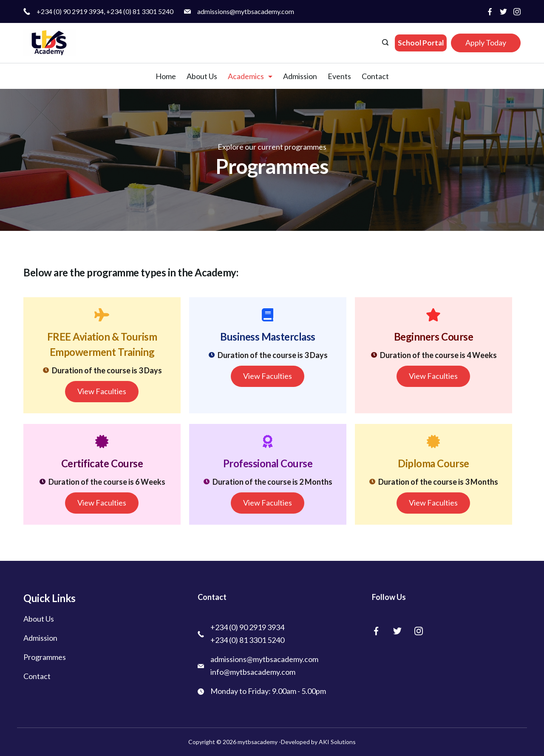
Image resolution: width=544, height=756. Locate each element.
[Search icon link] (386, 43)
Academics (250, 76)
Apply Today (486, 43)
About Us (202, 76)
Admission (300, 76)
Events (339, 76)
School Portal (421, 43)
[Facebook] (490, 12)
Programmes (45, 657)
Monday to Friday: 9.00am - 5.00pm (268, 691)
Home (166, 76)
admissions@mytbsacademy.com (246, 11)
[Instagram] (517, 12)
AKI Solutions (337, 742)
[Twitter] (503, 12)
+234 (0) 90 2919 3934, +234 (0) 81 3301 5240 (105, 11)
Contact (375, 76)
